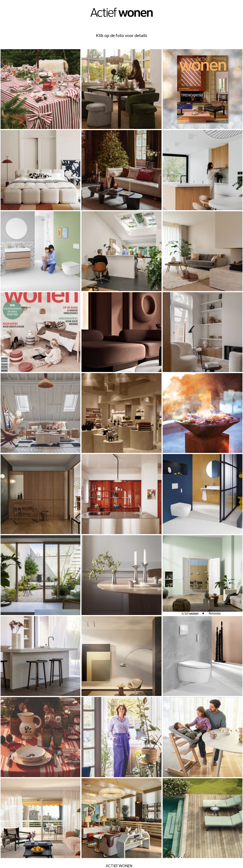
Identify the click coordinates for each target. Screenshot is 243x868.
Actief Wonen (119, 866)
